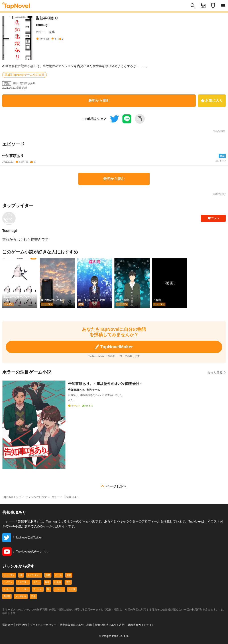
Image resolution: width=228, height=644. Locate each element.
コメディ (8, 582)
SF (21, 575)
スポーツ (8, 589)
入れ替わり (21, 596)
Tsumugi (42, 25)
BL (49, 589)
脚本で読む (219, 194)
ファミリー (23, 589)
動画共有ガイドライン (141, 625)
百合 (33, 596)
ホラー (40, 32)
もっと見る (216, 372)
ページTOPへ (117, 486)
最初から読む (99, 101)
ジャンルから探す (36, 497)
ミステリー (23, 582)
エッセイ (59, 589)
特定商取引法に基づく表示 (76, 625)
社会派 (58, 582)
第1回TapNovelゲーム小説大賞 (24, 75)
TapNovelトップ (12, 497)
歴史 (68, 582)
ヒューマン (9, 575)
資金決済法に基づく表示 (110, 625)
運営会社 (8, 625)
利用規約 (21, 625)
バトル (58, 575)
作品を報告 (219, 131)
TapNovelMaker (114, 347)
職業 (52, 32)
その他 (72, 589)
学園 (69, 575)
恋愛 (48, 575)
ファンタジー (34, 575)
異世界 (7, 596)
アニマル (38, 589)
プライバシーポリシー (43, 625)
